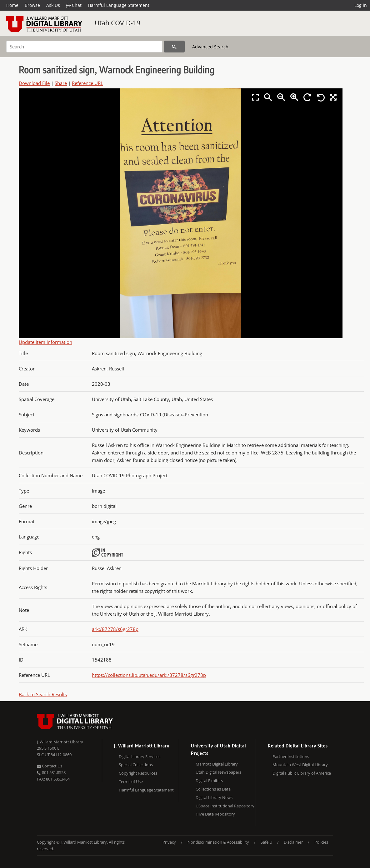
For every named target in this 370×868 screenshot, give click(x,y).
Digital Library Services (140, 756)
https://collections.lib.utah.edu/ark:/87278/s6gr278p (149, 675)
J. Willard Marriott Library (60, 742)
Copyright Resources (138, 773)
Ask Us (53, 5)
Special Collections (136, 765)
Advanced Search (210, 47)
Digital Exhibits (209, 781)
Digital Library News (214, 797)
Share (61, 83)
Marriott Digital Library (217, 764)
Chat (74, 5)
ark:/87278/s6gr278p (115, 629)
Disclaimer (293, 842)
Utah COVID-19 (117, 23)
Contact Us (50, 766)
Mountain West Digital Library (300, 765)
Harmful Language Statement (119, 5)
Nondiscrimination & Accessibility (218, 842)
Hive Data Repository (215, 814)
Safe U (266, 842)
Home (12, 5)
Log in (361, 5)
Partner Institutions (291, 756)
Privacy (169, 842)
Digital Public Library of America (302, 773)
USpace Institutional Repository (225, 806)
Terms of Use (131, 781)
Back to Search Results (43, 694)
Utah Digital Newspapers (218, 772)
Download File (34, 83)
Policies (321, 842)
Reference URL (87, 83)
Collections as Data (213, 789)
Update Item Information (45, 342)
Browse (32, 5)
